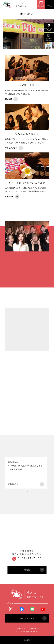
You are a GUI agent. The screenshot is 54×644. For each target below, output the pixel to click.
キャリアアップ (14, 148)
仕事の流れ (12, 197)
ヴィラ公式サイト (33, 618)
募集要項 (27, 640)
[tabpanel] (26, 473)
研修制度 (11, 99)
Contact (41, 4)
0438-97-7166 (27, 558)
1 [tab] (27, 492)
